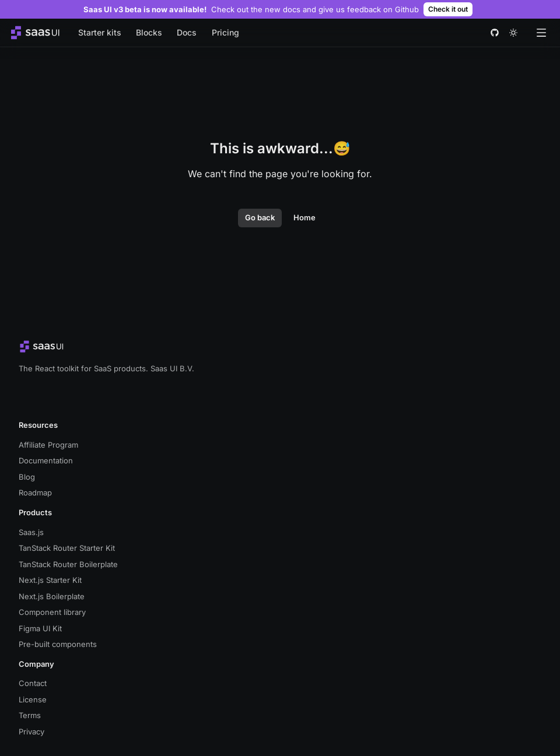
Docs (187, 32)
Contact (33, 683)
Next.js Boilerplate (52, 596)
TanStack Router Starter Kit (67, 548)
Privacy (32, 732)
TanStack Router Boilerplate (68, 564)
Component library (52, 612)
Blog (27, 477)
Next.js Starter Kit (50, 580)
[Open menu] (541, 33)
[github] (495, 33)
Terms (30, 715)
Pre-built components (58, 644)
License (33, 699)
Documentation (46, 460)
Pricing (225, 32)
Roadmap (35, 493)
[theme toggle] (513, 33)
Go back (260, 217)
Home (304, 217)
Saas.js (31, 532)
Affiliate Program (48, 445)
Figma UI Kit (40, 628)
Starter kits (100, 32)
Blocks (149, 32)
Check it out (448, 9)
